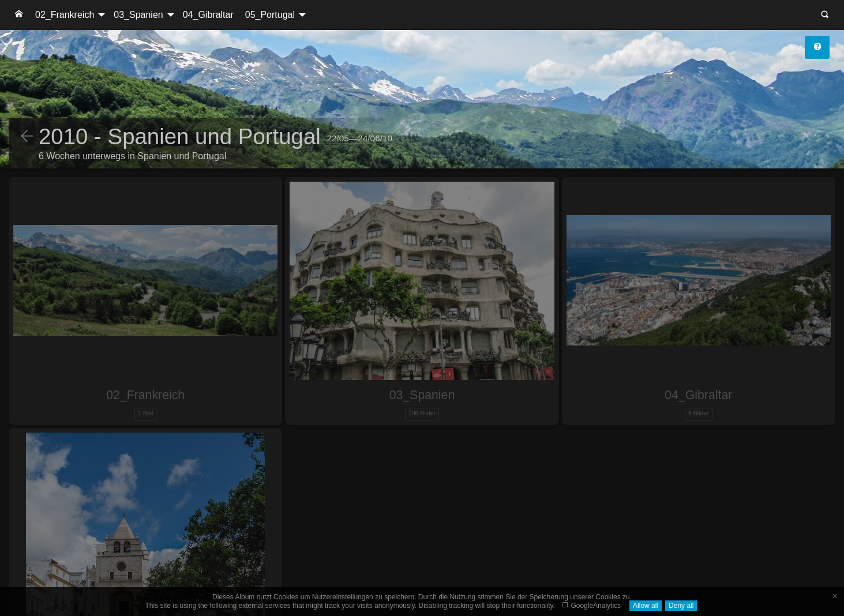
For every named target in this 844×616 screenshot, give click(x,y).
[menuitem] (19, 15)
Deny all (681, 606)
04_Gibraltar (208, 15)
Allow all (646, 606)
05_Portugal (270, 15)
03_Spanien (138, 15)
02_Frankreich (65, 15)
